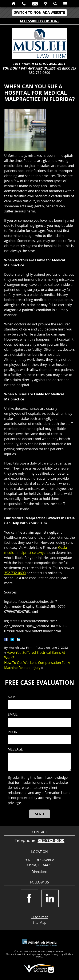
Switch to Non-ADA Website (39, 12)
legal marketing (39, 954)
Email (35, 4)
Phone (14, 732)
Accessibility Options (39, 21)
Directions (40, 872)
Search (55, 4)
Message (15, 749)
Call (24, 4)
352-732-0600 (40, 73)
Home (14, 4)
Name (13, 697)
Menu (65, 4)
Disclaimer (39, 917)
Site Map (39, 922)
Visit (46, 4)
